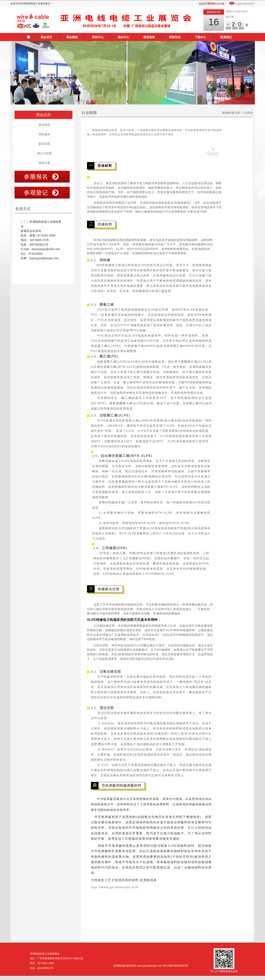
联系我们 (226, 37)
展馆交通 (43, 163)
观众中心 (123, 37)
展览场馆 (149, 37)
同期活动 (175, 37)
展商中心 (98, 37)
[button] (15, 73)
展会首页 (46, 37)
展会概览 (72, 37)
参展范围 (43, 144)
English (239, 4)
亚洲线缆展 (117, 183)
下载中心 (200, 37)
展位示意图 (43, 153)
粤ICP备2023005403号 (176, 966)
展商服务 (43, 134)
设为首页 (250, 4)
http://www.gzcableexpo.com (115, 887)
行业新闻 (248, 113)
